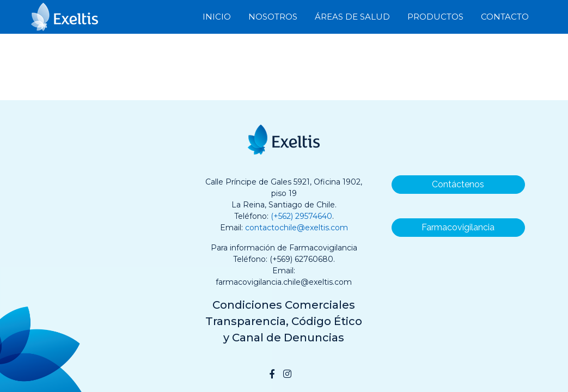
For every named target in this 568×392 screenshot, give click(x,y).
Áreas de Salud (352, 16)
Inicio (217, 16)
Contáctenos (458, 184)
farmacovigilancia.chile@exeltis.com (284, 282)
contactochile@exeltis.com (297, 228)
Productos (435, 16)
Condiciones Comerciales (284, 305)
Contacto (505, 16)
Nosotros (273, 16)
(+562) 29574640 (301, 216)
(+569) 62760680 (301, 259)
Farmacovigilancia (458, 227)
